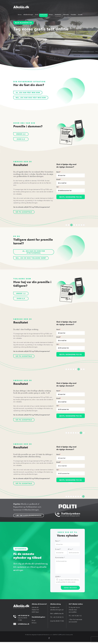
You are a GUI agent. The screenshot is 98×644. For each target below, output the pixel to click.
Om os (20, 15)
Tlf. (58, 187)
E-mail (58, 551)
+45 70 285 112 (77, 618)
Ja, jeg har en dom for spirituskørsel (34, 253)
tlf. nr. (70, 551)
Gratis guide (43, 15)
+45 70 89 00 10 (58, 619)
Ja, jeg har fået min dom (29, 92)
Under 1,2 (21, 294)
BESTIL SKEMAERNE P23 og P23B (71, 356)
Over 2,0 (21, 139)
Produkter (73, 15)
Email (59, 179)
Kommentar (60, 559)
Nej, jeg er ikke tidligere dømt (32, 259)
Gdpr (58, 579)
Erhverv (51, 15)
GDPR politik (62, 637)
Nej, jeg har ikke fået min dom (32, 98)
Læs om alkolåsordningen (29, 517)
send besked (70, 590)
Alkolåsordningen (28, 15)
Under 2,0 (21, 134)
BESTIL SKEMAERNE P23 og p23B (71, 198)
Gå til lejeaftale (25, 212)
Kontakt (80, 15)
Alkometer (66, 15)
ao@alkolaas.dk (59, 615)
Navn (58, 172)
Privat (37, 15)
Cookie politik (69, 637)
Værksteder (58, 15)
